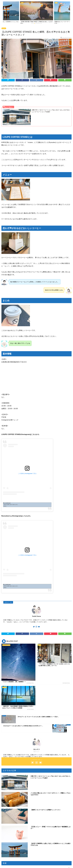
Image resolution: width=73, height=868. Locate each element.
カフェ (4, 28)
